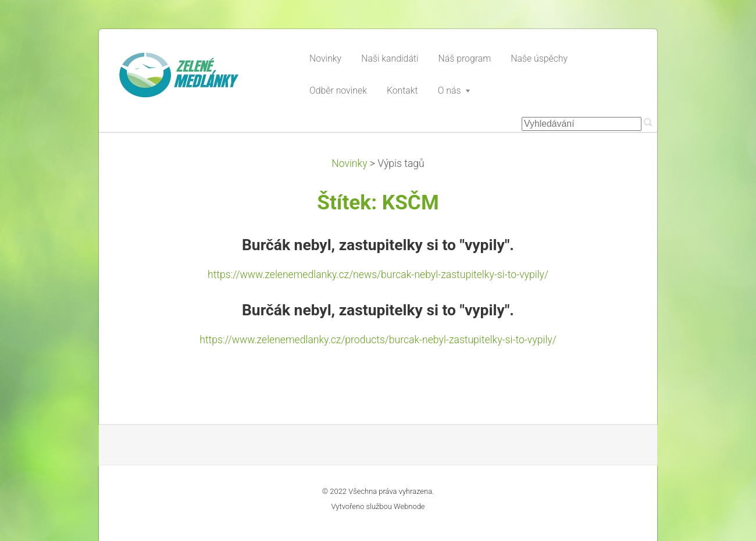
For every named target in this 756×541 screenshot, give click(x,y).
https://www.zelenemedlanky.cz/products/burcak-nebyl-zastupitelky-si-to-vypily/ (378, 340)
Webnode (409, 506)
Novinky (349, 163)
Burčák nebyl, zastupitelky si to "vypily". (378, 245)
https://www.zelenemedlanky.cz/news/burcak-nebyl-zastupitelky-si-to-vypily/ (378, 275)
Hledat (648, 122)
